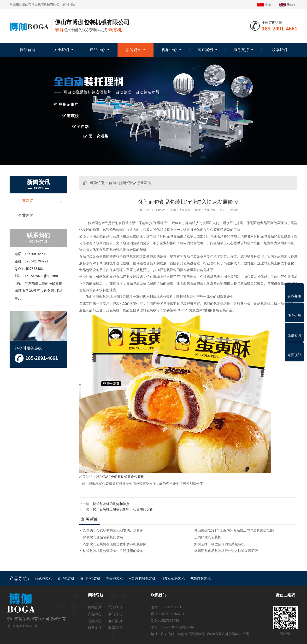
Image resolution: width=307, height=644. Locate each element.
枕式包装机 (43, 578)
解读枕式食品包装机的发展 (103, 537)
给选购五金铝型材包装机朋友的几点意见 (113, 530)
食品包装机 (66, 578)
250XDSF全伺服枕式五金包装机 (120, 477)
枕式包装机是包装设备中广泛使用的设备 (123, 509)
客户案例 (205, 50)
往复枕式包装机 (173, 578)
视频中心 (169, 50)
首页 (112, 183)
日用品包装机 (90, 578)
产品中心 (97, 50)
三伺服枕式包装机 (208, 537)
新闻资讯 (133, 50)
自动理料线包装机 (142, 578)
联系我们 (279, 50)
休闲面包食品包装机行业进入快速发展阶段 (226, 550)
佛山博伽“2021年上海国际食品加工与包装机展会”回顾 (234, 530)
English (288, 5)
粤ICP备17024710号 (23, 626)
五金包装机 (114, 578)
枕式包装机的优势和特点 (111, 504)
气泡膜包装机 (201, 578)
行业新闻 (144, 183)
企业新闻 (26, 215)
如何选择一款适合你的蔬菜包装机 (219, 544)
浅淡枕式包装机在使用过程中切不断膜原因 (115, 544)
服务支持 (241, 50)
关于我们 (61, 50)
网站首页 (28, 50)
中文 (264, 5)
